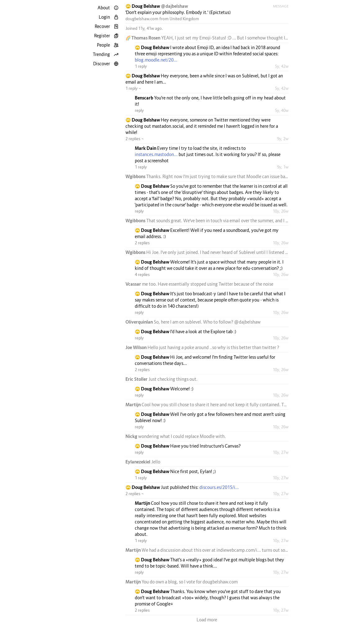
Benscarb (144, 98)
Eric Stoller (137, 379)
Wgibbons (136, 176)
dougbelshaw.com (142, 19)
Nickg (132, 436)
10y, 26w (281, 211)
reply (139, 110)
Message (281, 6)
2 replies (142, 243)
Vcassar (134, 284)
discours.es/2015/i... (219, 487)
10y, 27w (281, 452)
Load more (207, 620)
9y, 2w (283, 139)
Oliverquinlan (140, 322)
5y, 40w (282, 110)
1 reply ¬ (133, 88)
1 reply (141, 66)
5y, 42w (282, 66)
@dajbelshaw (174, 6)
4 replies (142, 274)
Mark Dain (146, 148)
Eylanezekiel (138, 462)
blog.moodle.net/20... (156, 60)
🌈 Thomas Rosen (143, 38)
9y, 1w (283, 167)
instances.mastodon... (156, 154)
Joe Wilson (136, 347)
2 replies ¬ (135, 139)
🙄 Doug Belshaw (143, 6)
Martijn (134, 405)
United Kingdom (184, 19)
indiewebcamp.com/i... (239, 550)
